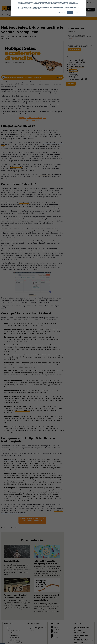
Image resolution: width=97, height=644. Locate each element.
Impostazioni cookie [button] (62, 12)
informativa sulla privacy (42, 5)
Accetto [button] (70, 12)
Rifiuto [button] (76, 12)
